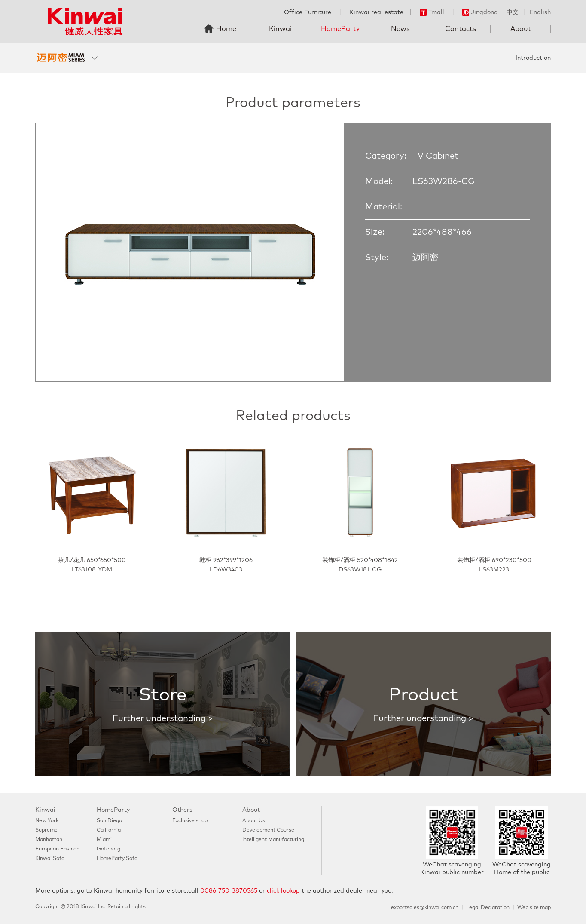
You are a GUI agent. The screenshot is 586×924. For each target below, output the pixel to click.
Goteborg (108, 849)
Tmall (432, 12)
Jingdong (480, 12)
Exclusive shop (190, 821)
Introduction (533, 58)
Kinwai (280, 29)
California (109, 830)
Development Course (268, 830)
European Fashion (57, 849)
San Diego (109, 821)
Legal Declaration (488, 908)
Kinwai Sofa (50, 859)
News (400, 29)
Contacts (461, 29)
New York (47, 821)
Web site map (534, 908)
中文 (513, 12)
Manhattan (49, 840)
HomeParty (340, 29)
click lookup (283, 891)
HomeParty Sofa (117, 859)
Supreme (46, 830)
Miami (104, 840)
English (540, 12)
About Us (254, 821)
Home (226, 29)
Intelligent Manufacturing (273, 840)
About (521, 29)
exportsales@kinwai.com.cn (425, 908)
